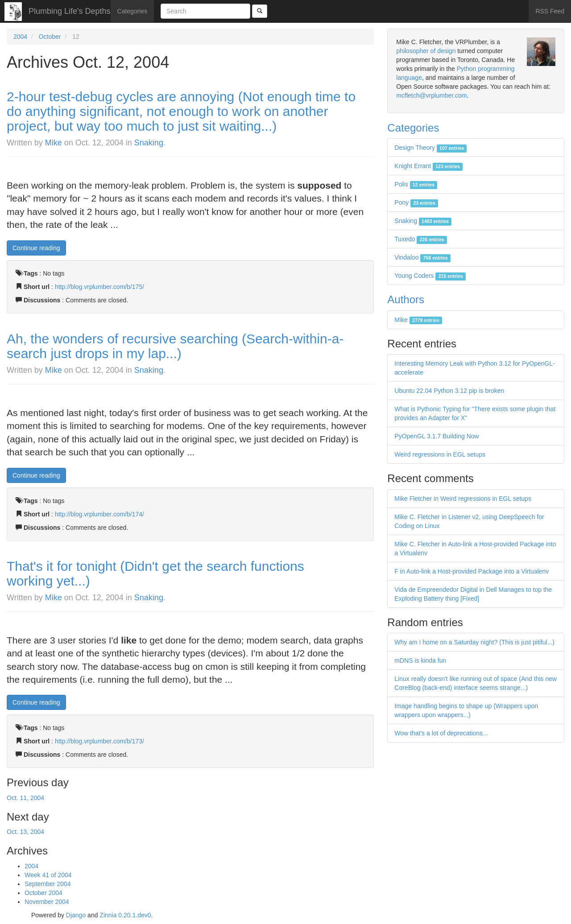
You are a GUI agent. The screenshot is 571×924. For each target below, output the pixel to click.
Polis (416, 184)
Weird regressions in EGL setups (440, 454)
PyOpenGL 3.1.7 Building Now (437, 436)
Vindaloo (422, 257)
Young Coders (430, 276)
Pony (416, 202)
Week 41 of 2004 (48, 875)
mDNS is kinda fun (420, 660)
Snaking (149, 143)
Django (76, 915)
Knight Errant (428, 166)
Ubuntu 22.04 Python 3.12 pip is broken (449, 391)
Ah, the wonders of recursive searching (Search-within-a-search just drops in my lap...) (175, 346)
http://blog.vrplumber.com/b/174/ (99, 514)
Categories (132, 11)
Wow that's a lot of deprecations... (441, 733)
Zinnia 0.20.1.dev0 (125, 915)
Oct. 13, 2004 (25, 832)
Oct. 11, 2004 (25, 798)
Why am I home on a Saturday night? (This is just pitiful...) (474, 642)
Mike (54, 143)
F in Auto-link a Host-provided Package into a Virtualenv (472, 571)
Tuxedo (421, 239)
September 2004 (48, 884)
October (50, 37)
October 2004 (43, 893)
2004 (20, 37)
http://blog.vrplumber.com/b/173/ (99, 741)
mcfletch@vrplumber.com (431, 95)
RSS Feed (550, 11)
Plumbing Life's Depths (70, 11)
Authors (406, 299)
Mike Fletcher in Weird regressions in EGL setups (463, 499)
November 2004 (47, 902)
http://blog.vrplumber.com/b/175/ (99, 287)
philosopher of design (426, 51)
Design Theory (430, 148)
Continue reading (36, 248)
